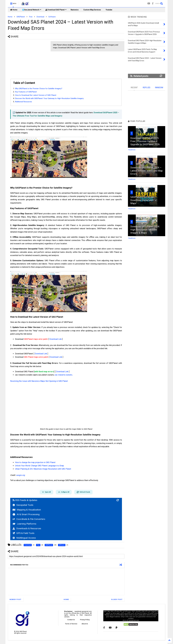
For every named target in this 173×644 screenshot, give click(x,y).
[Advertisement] (28, 58)
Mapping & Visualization (27, 510)
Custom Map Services (92, 10)
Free (31, 17)
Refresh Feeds (83, 492)
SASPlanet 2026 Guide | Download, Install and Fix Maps (143, 200)
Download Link (56, 339)
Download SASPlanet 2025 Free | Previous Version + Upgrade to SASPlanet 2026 (145, 141)
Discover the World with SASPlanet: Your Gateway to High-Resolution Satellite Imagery (50, 98)
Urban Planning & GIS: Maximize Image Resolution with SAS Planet (43, 469)
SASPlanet (21, 17)
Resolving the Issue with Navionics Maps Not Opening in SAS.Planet (39, 381)
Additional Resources (23, 102)
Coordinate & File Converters (29, 519)
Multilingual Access (24, 538)
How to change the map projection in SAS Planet (35, 462)
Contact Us (71, 620)
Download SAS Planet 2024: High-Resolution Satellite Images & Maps (145, 230)
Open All (46, 492)
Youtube (109, 10)
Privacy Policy (85, 620)
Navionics (75, 10)
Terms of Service (71, 624)
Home (14, 10)
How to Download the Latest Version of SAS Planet (36, 95)
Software (52, 17)
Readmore (132, 150)
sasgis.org (20, 475)
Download (40, 17)
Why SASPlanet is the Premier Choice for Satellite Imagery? (39, 89)
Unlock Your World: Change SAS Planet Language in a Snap (39, 466)
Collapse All (64, 492)
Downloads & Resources (27, 528)
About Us (85, 624)
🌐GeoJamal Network (32, 10)
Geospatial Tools (23, 505)
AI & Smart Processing (26, 514)
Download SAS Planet (56, 10)
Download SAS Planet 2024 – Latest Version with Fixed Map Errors (147, 171)
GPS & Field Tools (23, 533)
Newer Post (15, 599)
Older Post (117, 599)
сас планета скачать (64, 375)
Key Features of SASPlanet (26, 92)
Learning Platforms (24, 524)
